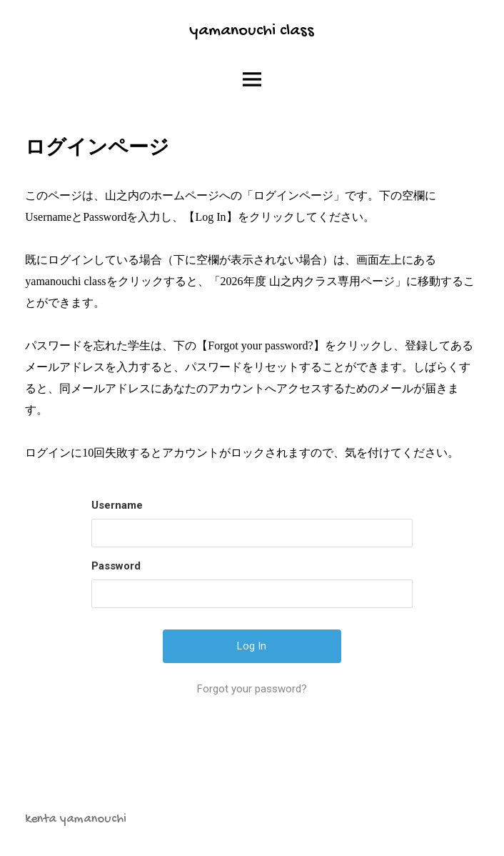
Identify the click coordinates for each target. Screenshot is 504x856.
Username (117, 505)
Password (116, 566)
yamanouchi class (252, 31)
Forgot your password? (252, 689)
